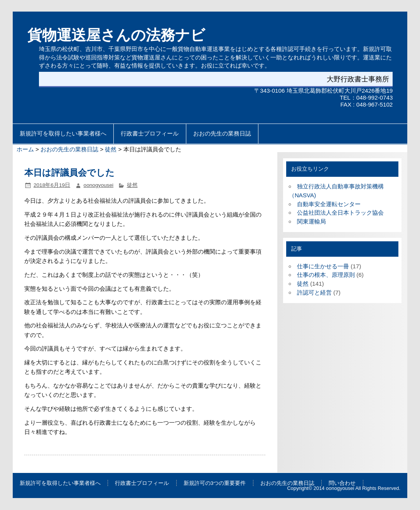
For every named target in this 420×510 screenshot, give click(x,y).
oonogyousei (99, 185)
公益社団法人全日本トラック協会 (340, 213)
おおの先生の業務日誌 (222, 134)
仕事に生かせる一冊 (323, 266)
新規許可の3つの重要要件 (215, 483)
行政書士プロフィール (150, 134)
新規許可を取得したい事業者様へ (63, 134)
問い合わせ (342, 483)
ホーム (25, 149)
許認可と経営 (314, 292)
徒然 (111, 149)
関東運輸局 (311, 221)
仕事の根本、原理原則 (326, 275)
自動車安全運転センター (329, 204)
